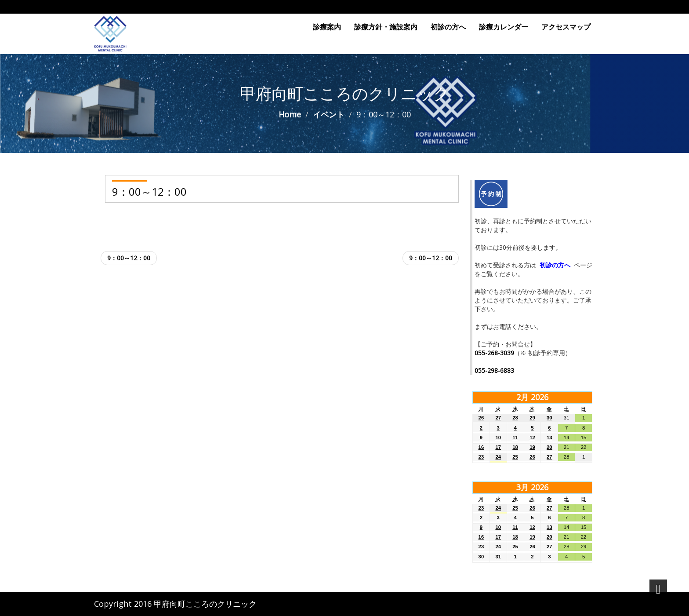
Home (290, 114)
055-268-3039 (494, 353)
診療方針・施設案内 (386, 27)
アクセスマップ (566, 27)
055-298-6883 (494, 370)
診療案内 (327, 27)
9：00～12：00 (129, 258)
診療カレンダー (504, 27)
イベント (329, 114)
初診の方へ (448, 27)
